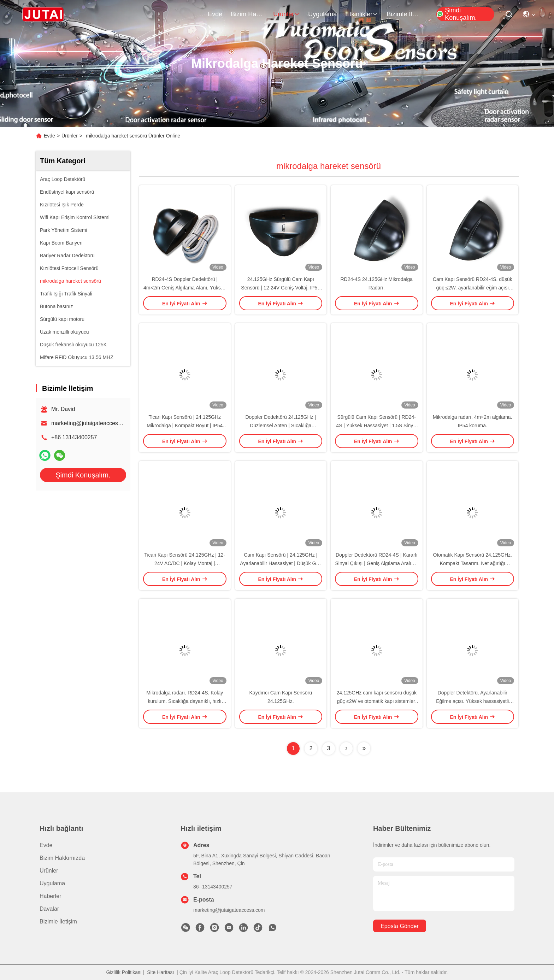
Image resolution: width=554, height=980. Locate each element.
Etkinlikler (362, 14)
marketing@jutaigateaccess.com (92, 423)
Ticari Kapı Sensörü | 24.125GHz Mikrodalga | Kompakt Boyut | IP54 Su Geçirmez (185, 426)
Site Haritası (160, 972)
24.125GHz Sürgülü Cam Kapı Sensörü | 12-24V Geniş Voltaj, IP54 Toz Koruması (281, 288)
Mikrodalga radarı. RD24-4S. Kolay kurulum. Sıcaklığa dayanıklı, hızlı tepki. (185, 701)
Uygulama (322, 14)
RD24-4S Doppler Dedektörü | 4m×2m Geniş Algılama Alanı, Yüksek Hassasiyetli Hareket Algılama (185, 288)
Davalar (49, 909)
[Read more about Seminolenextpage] (346, 749)
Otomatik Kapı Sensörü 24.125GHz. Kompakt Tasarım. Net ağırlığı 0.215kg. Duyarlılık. (473, 563)
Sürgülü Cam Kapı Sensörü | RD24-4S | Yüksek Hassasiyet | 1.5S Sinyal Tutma (376, 426)
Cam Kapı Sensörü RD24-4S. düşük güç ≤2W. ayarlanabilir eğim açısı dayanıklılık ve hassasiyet (473, 288)
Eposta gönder (400, 926)
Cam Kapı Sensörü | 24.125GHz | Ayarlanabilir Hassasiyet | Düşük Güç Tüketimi (281, 563)
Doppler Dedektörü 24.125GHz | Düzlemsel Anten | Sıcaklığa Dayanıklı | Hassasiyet (281, 426)
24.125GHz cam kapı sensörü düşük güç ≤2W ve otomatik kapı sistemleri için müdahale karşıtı (377, 701)
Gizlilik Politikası (124, 972)
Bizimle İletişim (403, 14)
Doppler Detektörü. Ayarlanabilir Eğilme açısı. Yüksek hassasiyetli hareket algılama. (472, 701)
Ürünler (286, 14)
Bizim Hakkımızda (248, 14)
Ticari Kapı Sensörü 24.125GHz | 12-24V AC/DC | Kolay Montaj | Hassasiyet (185, 563)
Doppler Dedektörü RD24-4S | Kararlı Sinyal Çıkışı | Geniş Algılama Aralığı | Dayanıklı (377, 563)
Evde (215, 14)
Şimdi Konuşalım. (456, 14)
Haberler (50, 896)
